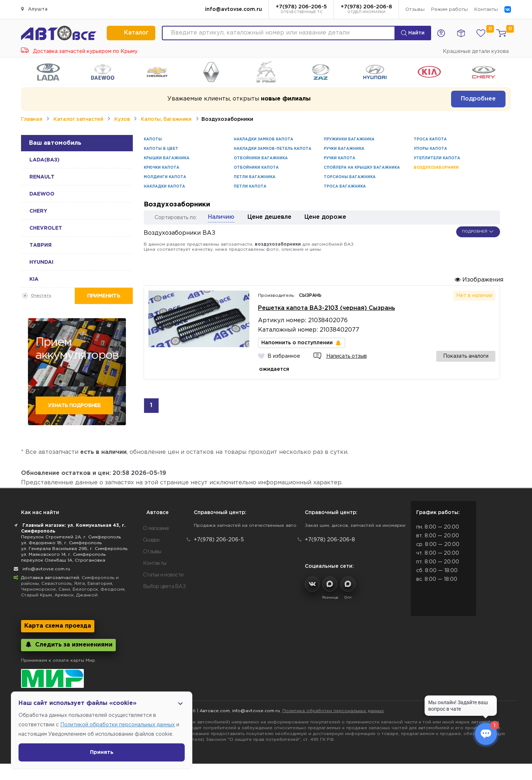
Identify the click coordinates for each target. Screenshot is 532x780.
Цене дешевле (269, 217)
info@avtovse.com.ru (234, 9)
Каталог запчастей (78, 119)
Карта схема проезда (58, 626)
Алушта (34, 9)
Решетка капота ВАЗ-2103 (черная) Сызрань (327, 308)
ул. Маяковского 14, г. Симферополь (63, 555)
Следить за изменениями (68, 644)
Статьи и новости (163, 575)
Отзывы (415, 10)
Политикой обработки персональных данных (118, 725)
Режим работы (449, 10)
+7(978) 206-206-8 (366, 10)
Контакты (486, 10)
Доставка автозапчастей (50, 578)
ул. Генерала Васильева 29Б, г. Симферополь (74, 549)
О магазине (156, 529)
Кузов (122, 119)
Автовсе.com (215, 711)
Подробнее (478, 99)
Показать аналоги (466, 356)
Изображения (479, 280)
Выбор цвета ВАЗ (164, 587)
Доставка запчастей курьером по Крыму (79, 52)
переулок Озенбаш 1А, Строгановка (63, 560)
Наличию (221, 217)
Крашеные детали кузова (476, 52)
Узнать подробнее (74, 406)
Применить (104, 296)
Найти (413, 33)
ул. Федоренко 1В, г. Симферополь (61, 543)
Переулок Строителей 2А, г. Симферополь (71, 537)
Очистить (41, 296)
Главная (32, 119)
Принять (102, 752)
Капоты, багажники (166, 119)
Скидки (151, 540)
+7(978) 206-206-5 (301, 10)
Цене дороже (325, 217)
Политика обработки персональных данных (333, 711)
